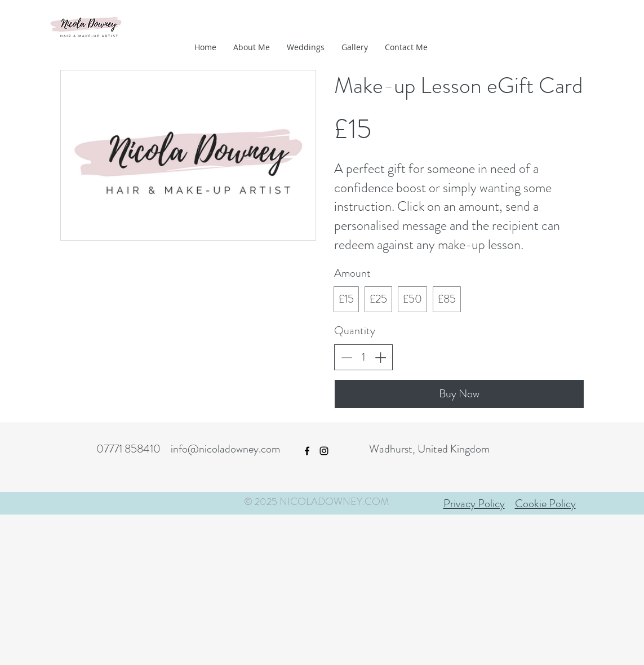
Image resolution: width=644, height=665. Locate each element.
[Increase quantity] (380, 357)
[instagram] (324, 451)
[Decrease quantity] (347, 357)
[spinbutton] (363, 357)
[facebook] (307, 451)
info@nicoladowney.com (225, 449)
